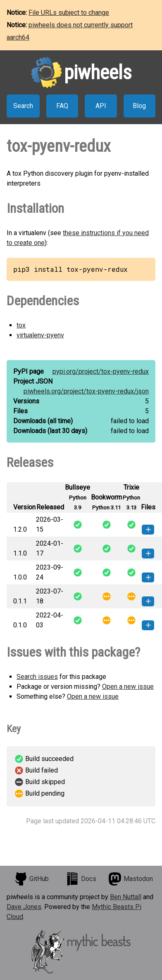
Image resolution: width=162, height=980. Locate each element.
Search (23, 106)
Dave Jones (24, 907)
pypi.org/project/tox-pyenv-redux (101, 371)
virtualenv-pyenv (40, 335)
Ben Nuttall (126, 897)
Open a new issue (128, 687)
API (101, 106)
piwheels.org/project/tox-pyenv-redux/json (86, 391)
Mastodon (131, 879)
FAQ (62, 106)
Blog (139, 106)
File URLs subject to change (69, 13)
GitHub (31, 879)
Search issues (37, 677)
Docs (81, 879)
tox (21, 325)
